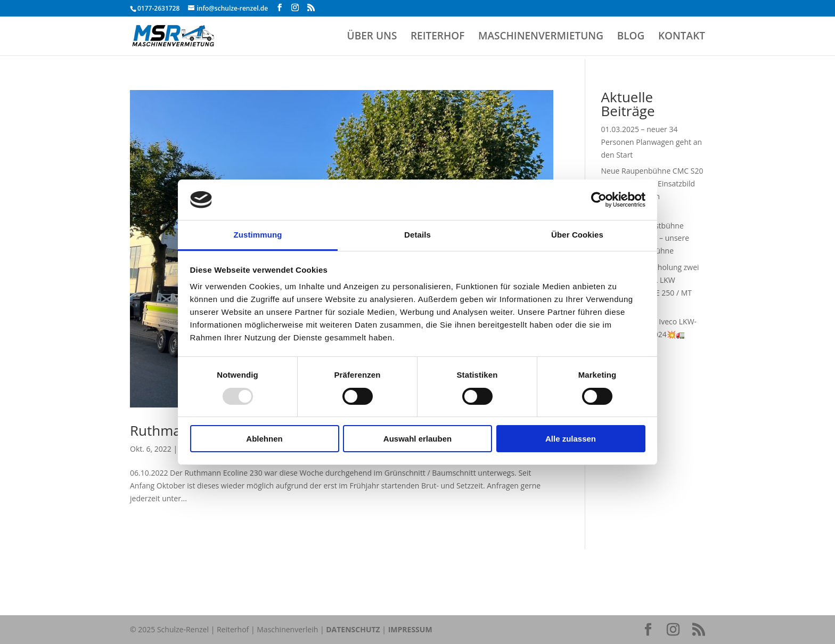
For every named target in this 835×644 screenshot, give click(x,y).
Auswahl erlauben (418, 439)
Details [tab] (418, 235)
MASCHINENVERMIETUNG (541, 37)
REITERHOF (437, 37)
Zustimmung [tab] (258, 235)
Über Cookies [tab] (577, 235)
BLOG (631, 37)
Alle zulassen (571, 439)
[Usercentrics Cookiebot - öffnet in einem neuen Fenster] (599, 200)
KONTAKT (682, 37)
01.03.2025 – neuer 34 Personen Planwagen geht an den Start (652, 142)
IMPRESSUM (410, 629)
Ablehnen (264, 439)
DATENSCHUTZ (353, 629)
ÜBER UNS (372, 37)
